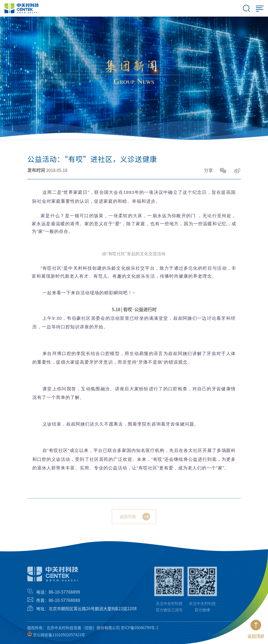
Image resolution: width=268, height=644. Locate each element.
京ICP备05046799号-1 (139, 629)
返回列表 (128, 519)
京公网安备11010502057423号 (56, 636)
